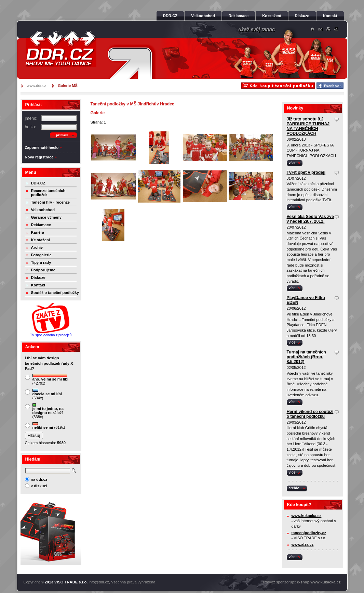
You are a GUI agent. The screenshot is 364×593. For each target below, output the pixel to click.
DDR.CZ (38, 183)
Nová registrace (39, 157)
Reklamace (41, 225)
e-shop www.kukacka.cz (319, 582)
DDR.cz (61, 49)
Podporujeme (43, 270)
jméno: (31, 118)
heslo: (31, 127)
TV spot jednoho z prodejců (51, 335)
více (292, 163)
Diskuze (38, 278)
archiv (294, 488)
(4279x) (51, 380)
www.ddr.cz (37, 86)
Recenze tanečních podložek (48, 193)
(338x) (48, 411)
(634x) (47, 394)
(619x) (49, 426)
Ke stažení (41, 240)
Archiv (37, 247)
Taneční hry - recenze (51, 202)
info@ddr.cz (99, 582)
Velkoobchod (43, 210)
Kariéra (38, 232)
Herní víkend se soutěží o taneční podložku (310, 414)
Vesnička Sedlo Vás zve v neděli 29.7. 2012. (310, 219)
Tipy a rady (41, 262)
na (39, 479)
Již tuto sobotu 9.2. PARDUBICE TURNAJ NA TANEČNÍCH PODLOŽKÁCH (308, 126)
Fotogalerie (41, 255)
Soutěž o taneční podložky (55, 293)
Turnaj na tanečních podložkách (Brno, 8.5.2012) (306, 357)
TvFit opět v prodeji (306, 172)
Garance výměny (46, 217)
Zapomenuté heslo (42, 147)
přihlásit (62, 135)
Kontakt (38, 285)
